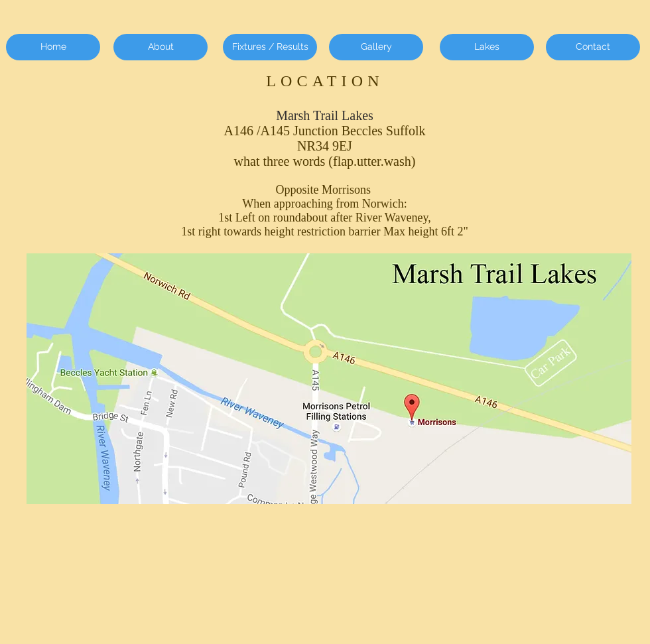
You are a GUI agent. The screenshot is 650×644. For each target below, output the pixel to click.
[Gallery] (376, 47)
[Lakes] (487, 47)
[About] (161, 47)
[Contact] (593, 47)
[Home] (53, 47)
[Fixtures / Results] (270, 47)
